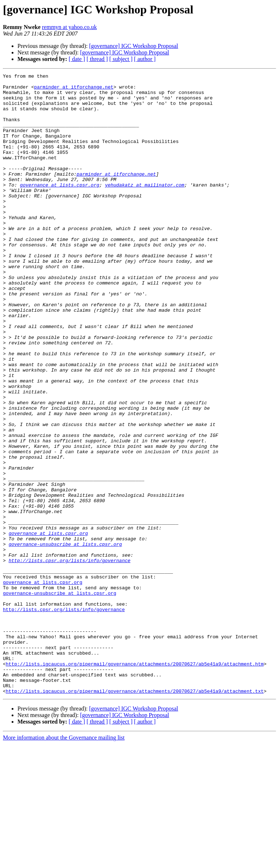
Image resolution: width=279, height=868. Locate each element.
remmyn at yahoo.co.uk (70, 27)
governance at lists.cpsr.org (60, 208)
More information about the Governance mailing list (64, 862)
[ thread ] (97, 59)
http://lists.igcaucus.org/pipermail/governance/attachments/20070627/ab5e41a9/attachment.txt (135, 815)
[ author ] (145, 59)
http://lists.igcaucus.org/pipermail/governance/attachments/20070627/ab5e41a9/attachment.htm (135, 782)
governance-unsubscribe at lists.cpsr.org (65, 639)
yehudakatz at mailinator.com (145, 208)
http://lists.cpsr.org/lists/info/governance (70, 658)
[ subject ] (121, 59)
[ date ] (77, 59)
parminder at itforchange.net (74, 90)
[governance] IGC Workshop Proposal (134, 46)
